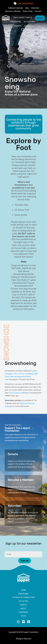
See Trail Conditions (26, 3)
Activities (29, 22)
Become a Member (13, 11)
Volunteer (35, 8)
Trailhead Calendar (15, 8)
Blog (23, 616)
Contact (38, 11)
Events (18, 26)
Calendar (23, 612)
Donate (13, 454)
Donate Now (40, 19)
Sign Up (25, 561)
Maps (27, 393)
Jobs (27, 8)
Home (23, 590)
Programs (16, 22)
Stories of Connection (23, 598)
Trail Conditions (15, 393)
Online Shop (28, 11)
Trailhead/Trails (22, 18)
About (28, 26)
